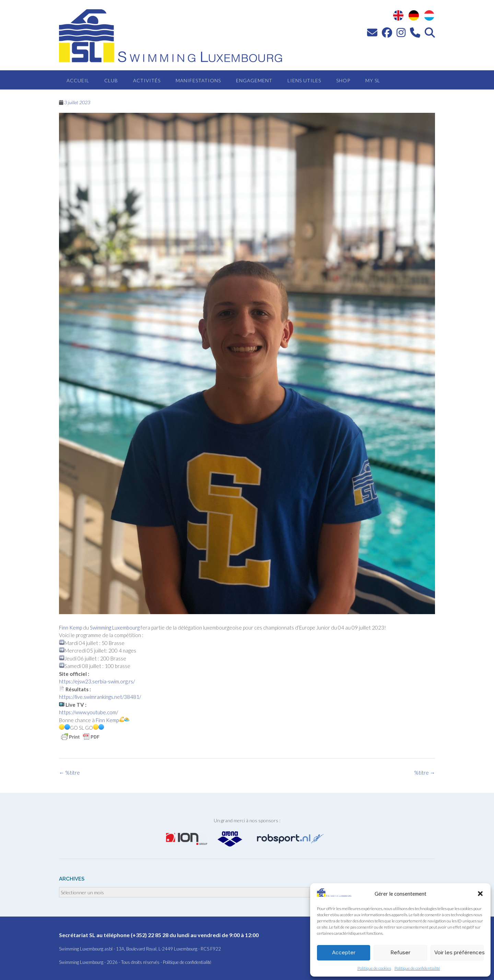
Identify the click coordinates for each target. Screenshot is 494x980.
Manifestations (198, 80)
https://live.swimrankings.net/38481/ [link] (100, 697)
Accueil (78, 80)
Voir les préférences (459, 953)
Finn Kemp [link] (70, 628)
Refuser (400, 953)
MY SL (373, 80)
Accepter (344, 953)
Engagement (254, 80)
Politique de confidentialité (417, 968)
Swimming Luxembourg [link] (115, 628)
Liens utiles (304, 80)
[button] (480, 894)
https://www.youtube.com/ (89, 712)
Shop (343, 80)
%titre (425, 773)
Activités (147, 80)
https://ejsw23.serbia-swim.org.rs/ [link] (97, 681)
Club (111, 80)
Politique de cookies (374, 968)
